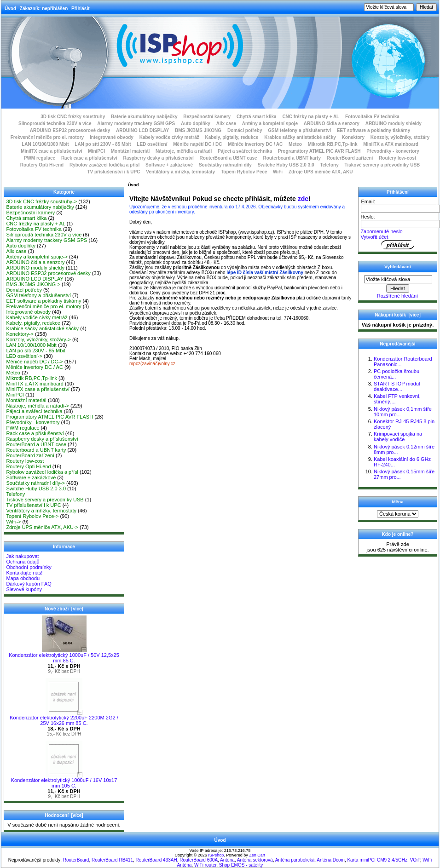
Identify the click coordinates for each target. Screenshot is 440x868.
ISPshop (216, 855)
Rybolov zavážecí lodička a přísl (104, 165)
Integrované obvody (112, 137)
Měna (397, 502)
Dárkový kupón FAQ (29, 584)
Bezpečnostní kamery (207, 117)
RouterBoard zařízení (350, 158)
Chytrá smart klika (257, 117)
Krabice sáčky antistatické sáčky (300, 137)
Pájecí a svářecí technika (245, 151)
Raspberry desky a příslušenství (158, 158)
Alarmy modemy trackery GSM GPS (136, 124)
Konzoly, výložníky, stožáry (400, 137)
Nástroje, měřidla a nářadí (184, 151)
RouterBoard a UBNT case (229, 158)
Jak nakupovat (22, 556)
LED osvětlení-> (24, 356)
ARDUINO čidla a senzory (332, 124)
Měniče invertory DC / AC (255, 144)
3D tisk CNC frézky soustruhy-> (41, 201)
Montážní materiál (130, 151)
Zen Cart (257, 855)
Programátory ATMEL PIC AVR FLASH (319, 151)
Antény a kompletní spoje (270, 124)
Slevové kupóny (24, 589)
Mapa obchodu (23, 578)
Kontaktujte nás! (24, 573)
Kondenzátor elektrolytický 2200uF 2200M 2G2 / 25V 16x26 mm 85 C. (64, 718)
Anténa (227, 860)
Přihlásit (80, 9)
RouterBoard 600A (199, 860)
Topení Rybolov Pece (244, 172)
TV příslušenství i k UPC (113, 172)
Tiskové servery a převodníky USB (382, 165)
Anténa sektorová (255, 860)
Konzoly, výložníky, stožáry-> (38, 339)
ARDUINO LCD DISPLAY (142, 130)
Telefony (329, 165)
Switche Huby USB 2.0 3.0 (286, 165)
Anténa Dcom (331, 860)
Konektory (353, 137)
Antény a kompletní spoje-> (37, 257)
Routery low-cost (397, 158)
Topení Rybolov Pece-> (32, 516)
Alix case (226, 124)
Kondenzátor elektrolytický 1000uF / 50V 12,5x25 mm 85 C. (64, 655)
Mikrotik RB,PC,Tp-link (333, 144)
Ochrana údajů (23, 562)
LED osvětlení (152, 144)
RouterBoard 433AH (156, 860)
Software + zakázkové (169, 165)
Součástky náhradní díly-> (35, 483)
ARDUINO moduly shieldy (394, 124)
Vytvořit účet (374, 237)
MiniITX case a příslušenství (51, 151)
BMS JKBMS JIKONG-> (33, 284)
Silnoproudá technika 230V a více (55, 124)
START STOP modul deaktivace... (397, 386)
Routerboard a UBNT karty (292, 158)
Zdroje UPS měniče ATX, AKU (321, 172)
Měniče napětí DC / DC (197, 144)
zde (303, 199)
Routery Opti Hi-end (42, 165)
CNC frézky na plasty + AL (311, 117)
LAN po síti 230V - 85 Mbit (103, 144)
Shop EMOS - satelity (241, 865)
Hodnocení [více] (64, 815)
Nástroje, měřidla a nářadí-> (38, 406)
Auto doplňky (196, 124)
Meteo (295, 144)
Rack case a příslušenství (89, 158)
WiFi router (205, 865)
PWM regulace (40, 158)
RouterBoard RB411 (112, 860)
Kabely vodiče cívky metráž (169, 137)
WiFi (278, 172)
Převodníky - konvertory (393, 151)
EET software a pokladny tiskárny (374, 130)
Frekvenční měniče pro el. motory (47, 137)
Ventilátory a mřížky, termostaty (180, 172)
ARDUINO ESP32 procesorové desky (70, 130)
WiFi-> (13, 522)
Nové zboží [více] (64, 609)
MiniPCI (96, 151)
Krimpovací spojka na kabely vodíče (398, 437)
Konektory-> (20, 334)
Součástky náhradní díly (225, 165)
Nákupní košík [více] (397, 315)
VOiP (415, 860)
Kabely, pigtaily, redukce (232, 137)
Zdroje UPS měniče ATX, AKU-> (42, 527)
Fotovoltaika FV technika (372, 117)
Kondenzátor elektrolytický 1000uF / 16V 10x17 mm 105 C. (64, 781)
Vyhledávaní (397, 267)
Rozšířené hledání (397, 296)
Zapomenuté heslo (381, 231)
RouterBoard (76, 860)
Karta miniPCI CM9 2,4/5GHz (377, 860)
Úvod (10, 9)
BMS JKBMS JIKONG (198, 130)
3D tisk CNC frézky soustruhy (73, 117)
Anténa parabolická (295, 860)
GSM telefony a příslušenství (299, 130)
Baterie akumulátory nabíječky (144, 117)
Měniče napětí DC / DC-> (34, 362)
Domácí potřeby (245, 130)
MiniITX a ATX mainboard (391, 144)
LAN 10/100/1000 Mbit (45, 144)
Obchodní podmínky (29, 567)
